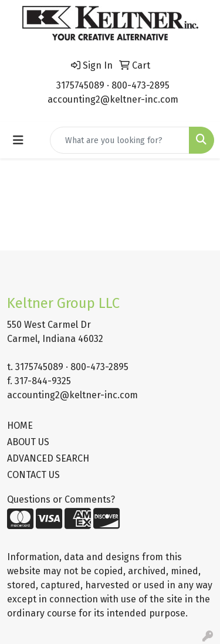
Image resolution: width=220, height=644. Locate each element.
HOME (20, 426)
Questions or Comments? (61, 499)
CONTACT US (33, 475)
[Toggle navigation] (18, 140)
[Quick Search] (120, 140)
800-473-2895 (141, 85)
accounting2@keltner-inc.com (113, 99)
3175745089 (80, 85)
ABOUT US (28, 442)
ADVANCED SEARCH (48, 458)
